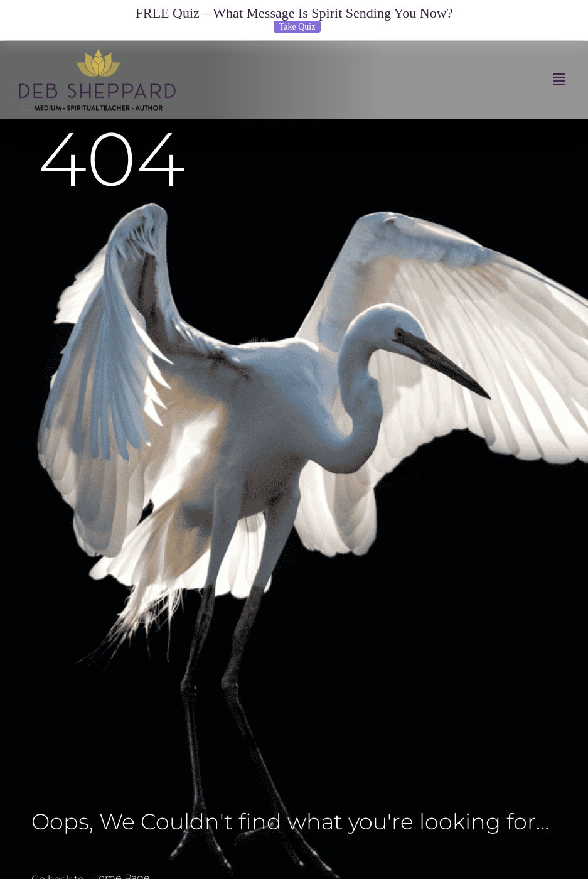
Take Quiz (297, 27)
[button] (378, 79)
